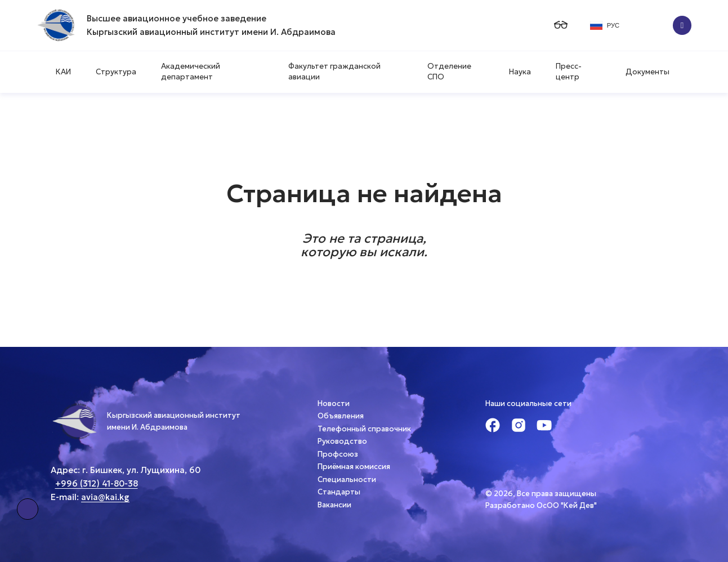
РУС (605, 25)
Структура (116, 72)
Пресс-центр (569, 72)
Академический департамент (191, 72)
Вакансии (334, 505)
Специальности (347, 480)
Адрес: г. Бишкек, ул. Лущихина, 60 (126, 470)
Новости (334, 403)
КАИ (63, 72)
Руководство (342, 441)
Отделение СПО (449, 72)
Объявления (341, 416)
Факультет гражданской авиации (334, 72)
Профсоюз (338, 454)
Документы (647, 72)
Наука (520, 72)
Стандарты (339, 492)
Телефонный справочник (364, 429)
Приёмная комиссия (354, 467)
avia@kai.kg (105, 497)
